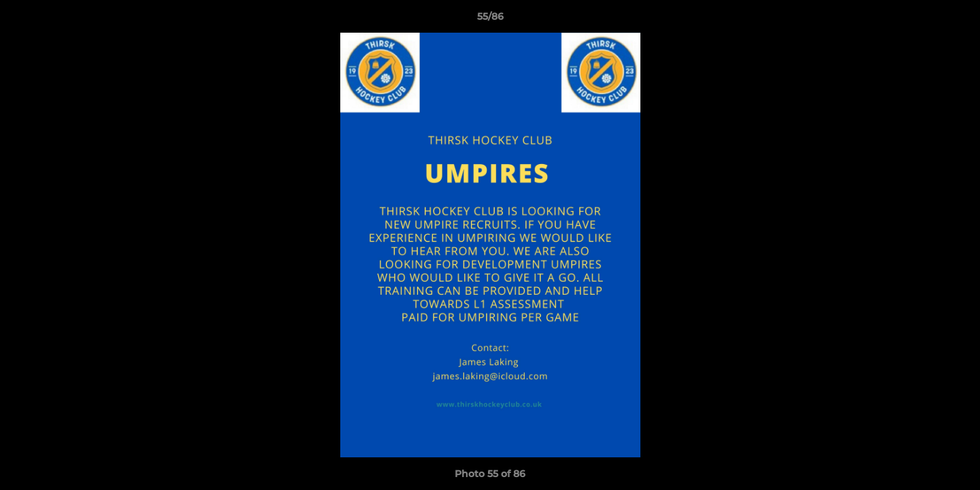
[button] (955, 20)
